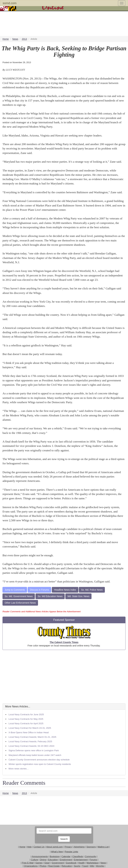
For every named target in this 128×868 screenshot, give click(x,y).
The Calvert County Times (64, 642)
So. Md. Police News (92, 590)
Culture (35, 860)
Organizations (31, 866)
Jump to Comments (15, 590)
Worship (100, 866)
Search (64, 839)
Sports (77, 866)
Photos (43, 866)
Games (39, 863)
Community (90, 856)
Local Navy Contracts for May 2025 (26, 719)
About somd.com (54, 847)
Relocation (67, 866)
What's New (57, 852)
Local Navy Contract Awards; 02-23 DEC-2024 (31, 746)
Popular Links (71, 852)
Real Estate (54, 866)
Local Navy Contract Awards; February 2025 (30, 741)
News (103, 863)
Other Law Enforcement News (20, 603)
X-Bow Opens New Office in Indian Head (29, 732)
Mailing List (103, 847)
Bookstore (55, 856)
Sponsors (91, 847)
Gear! (47, 863)
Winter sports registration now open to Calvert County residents (40, 764)
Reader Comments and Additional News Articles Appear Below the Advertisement (41, 612)
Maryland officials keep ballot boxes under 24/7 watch (35, 755)
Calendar (66, 856)
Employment (66, 860)
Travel (85, 866)
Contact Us (39, 847)
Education (53, 860)
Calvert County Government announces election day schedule (39, 760)
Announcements (40, 856)
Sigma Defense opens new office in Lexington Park (34, 750)
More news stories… (19, 769)
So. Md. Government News (19, 596)
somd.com (10, 3)
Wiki (92, 866)
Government (58, 863)
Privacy (68, 847)
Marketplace (93, 863)
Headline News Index (65, 590)
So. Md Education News (50, 596)
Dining (43, 860)
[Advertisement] (64, 677)
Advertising (79, 847)
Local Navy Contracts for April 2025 (26, 723)
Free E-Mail (28, 863)
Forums (93, 860)
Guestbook (71, 863)
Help (29, 847)
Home (22, 847)
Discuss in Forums (39, 590)
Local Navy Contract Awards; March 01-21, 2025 (32, 737)
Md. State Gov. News (78, 596)
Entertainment (81, 860)
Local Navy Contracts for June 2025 (26, 714)
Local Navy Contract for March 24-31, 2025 (30, 728)
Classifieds (78, 856)
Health (82, 863)
